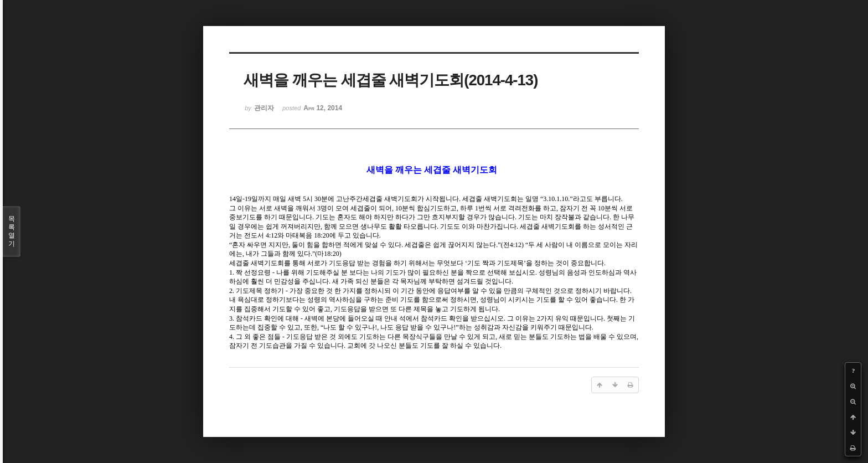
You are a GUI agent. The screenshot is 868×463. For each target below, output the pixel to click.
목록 (12, 231)
